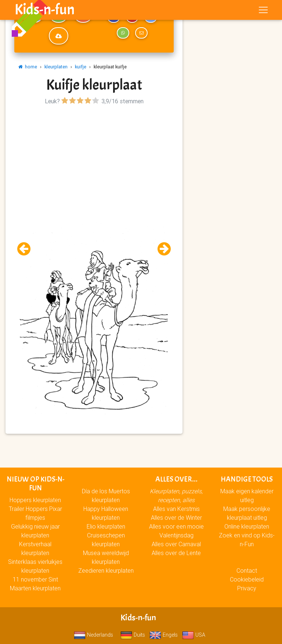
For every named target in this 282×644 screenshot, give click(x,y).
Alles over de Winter (176, 518)
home (28, 67)
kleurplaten (56, 67)
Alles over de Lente (176, 553)
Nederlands (93, 635)
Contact (247, 570)
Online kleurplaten (247, 526)
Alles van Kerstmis (176, 509)
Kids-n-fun (45, 11)
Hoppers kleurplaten (35, 500)
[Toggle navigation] (263, 11)
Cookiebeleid (247, 579)
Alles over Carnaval (176, 544)
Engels (164, 635)
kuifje (81, 67)
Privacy (247, 588)
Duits (133, 635)
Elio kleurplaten (106, 526)
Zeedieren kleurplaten (106, 570)
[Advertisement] (94, 158)
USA (194, 635)
